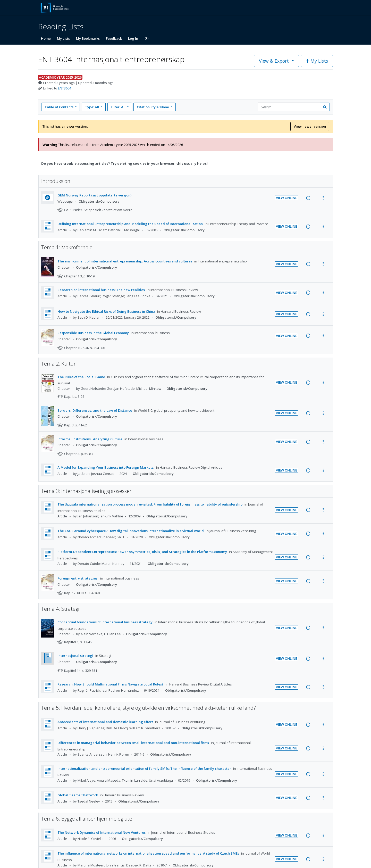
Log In (133, 38)
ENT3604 (65, 88)
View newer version (310, 126)
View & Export (275, 61)
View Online (286, 198)
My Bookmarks (88, 38)
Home (46, 38)
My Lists (63, 38)
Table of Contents (59, 107)
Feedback (114, 38)
